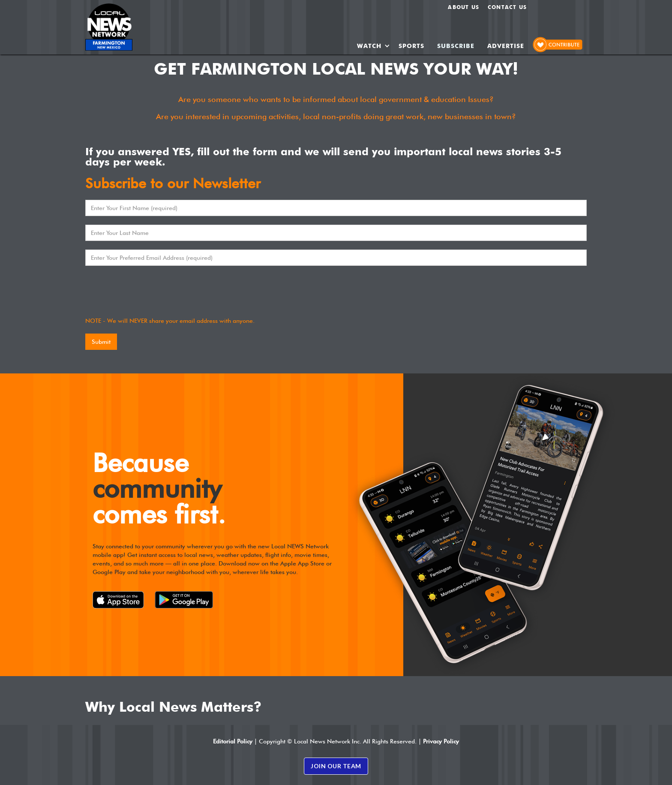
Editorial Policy (233, 741)
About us (463, 7)
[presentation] (150, 291)
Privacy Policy (441, 741)
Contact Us (507, 7)
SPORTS (411, 46)
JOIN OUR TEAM (336, 766)
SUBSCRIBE (456, 46)
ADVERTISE (506, 46)
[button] (373, 46)
